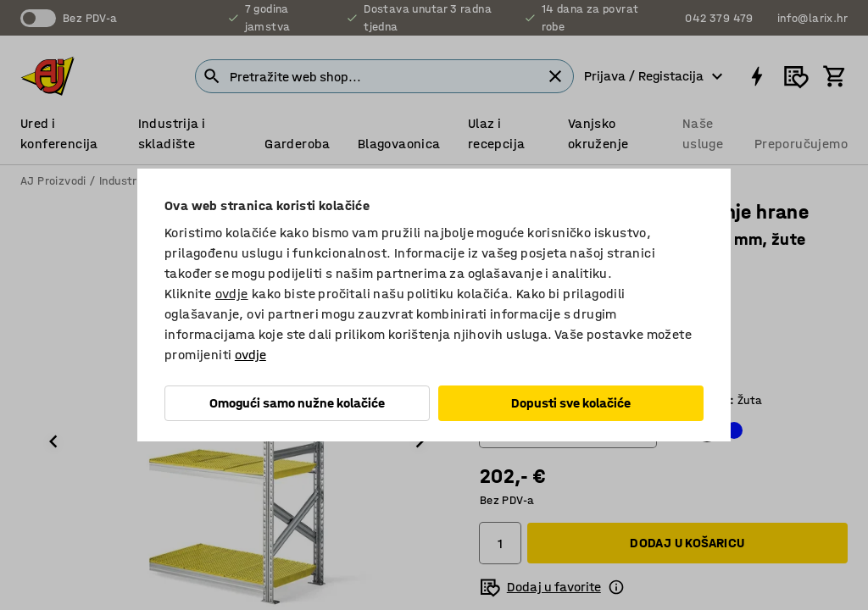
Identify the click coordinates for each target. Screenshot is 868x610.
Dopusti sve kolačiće (571, 403)
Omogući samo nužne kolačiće (297, 403)
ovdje (232, 294)
